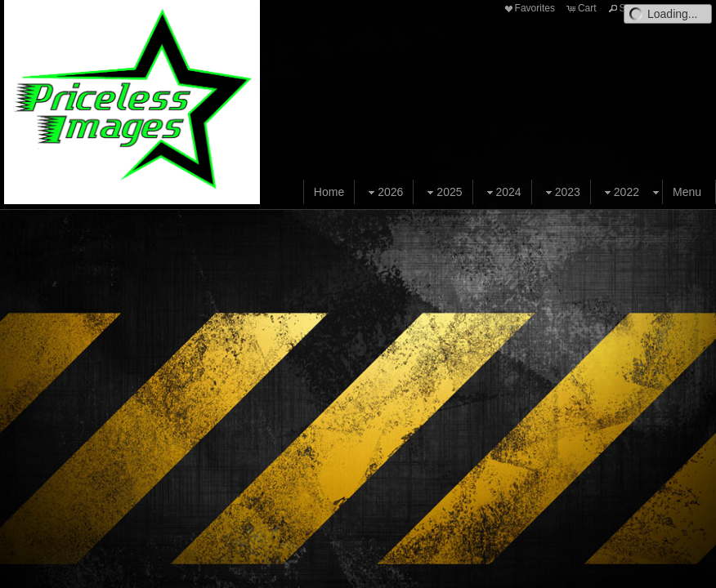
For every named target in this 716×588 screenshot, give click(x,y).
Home (329, 192)
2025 (443, 192)
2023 (561, 192)
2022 (620, 192)
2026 (384, 192)
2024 (502, 192)
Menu (687, 192)
